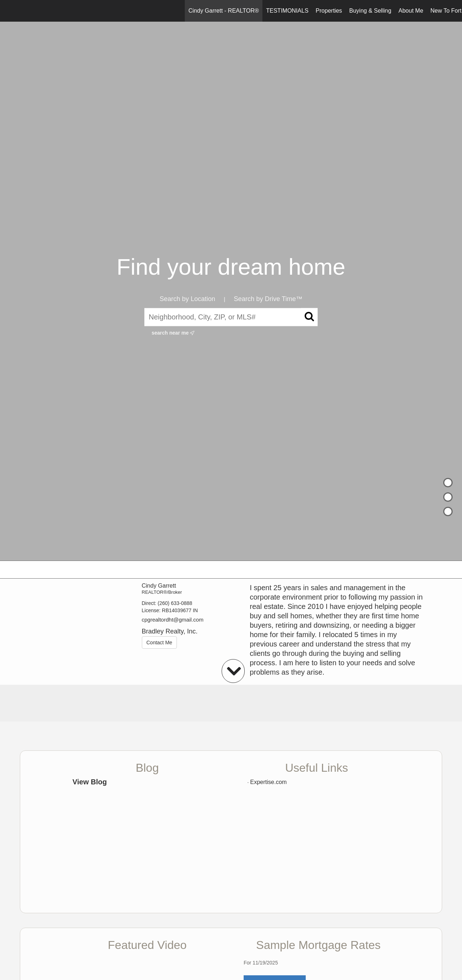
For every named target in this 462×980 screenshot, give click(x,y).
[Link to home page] (9, 11)
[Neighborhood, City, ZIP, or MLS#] (231, 317)
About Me (411, 11)
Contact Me (160, 643)
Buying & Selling (371, 11)
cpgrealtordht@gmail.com (173, 620)
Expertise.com (268, 782)
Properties (329, 11)
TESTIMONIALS (287, 11)
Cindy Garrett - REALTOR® (224, 11)
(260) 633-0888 (175, 603)
